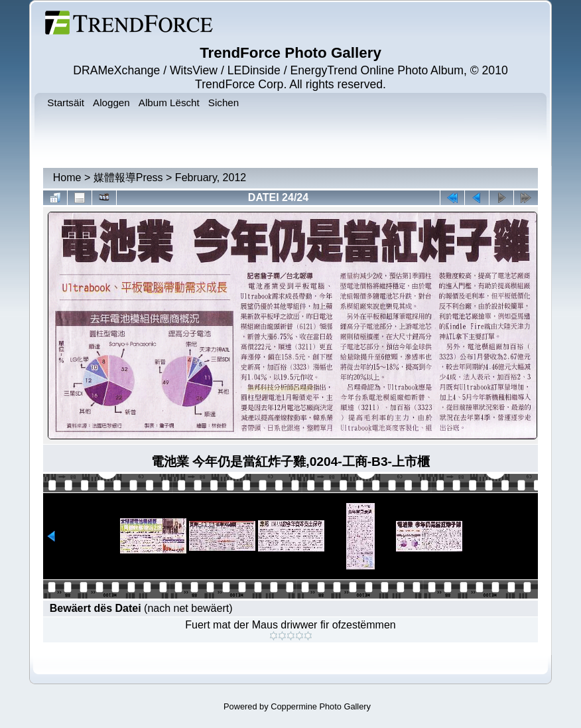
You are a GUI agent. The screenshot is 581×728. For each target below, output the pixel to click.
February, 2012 (211, 178)
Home (67, 178)
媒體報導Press (128, 178)
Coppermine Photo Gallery (321, 706)
